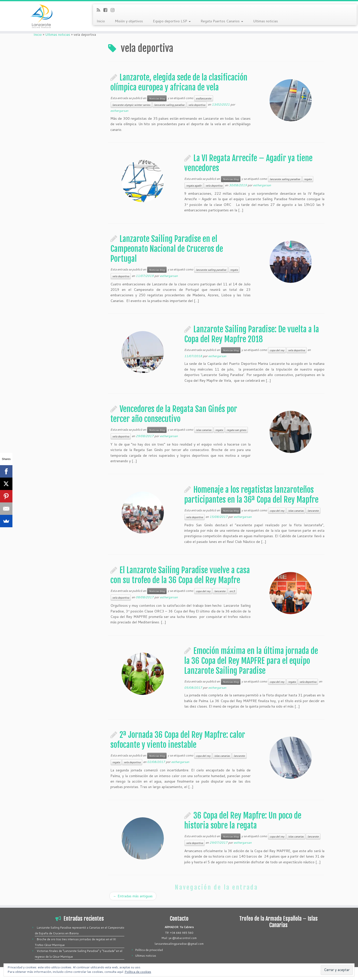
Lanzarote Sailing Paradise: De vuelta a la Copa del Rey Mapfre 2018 (252, 334)
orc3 (232, 591)
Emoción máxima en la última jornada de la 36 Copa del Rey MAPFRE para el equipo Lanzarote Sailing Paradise (251, 661)
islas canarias (204, 430)
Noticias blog (157, 98)
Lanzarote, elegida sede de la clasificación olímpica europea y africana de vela (179, 82)
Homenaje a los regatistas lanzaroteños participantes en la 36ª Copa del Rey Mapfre (251, 495)
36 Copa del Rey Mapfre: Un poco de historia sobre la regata (243, 821)
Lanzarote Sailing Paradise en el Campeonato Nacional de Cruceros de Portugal (167, 249)
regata (308, 179)
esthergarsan (119, 111)
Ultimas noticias (266, 21)
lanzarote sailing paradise (169, 105)
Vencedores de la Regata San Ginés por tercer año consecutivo (174, 414)
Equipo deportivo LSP (172, 21)
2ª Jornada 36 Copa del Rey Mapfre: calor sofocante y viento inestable (178, 740)
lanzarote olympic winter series (131, 105)
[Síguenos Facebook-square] (107, 10)
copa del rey (277, 350)
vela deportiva (197, 105)
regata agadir (194, 186)
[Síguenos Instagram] (114, 10)
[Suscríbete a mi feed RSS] (100, 10)
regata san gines (236, 430)
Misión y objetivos (129, 21)
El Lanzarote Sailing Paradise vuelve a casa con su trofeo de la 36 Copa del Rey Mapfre (180, 575)
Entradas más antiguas (133, 896)
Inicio (101, 21)
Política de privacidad (149, 950)
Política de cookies (138, 972)
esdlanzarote (204, 98)
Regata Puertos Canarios (222, 21)
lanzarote (313, 511)
